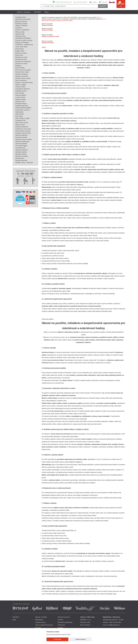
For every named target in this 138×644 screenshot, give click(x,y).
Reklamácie (39, 620)
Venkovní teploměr (21, 144)
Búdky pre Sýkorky (21, 21)
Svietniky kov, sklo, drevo (23, 129)
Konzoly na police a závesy (24, 40)
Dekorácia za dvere (21, 64)
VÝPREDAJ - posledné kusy (24, 45)
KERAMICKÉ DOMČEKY (23, 38)
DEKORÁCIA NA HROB (23, 19)
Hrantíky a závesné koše (23, 133)
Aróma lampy (19, 49)
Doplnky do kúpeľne (22, 74)
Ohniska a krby (20, 101)
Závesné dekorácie (21, 160)
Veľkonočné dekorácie (22, 141)
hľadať (103, 6)
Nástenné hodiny (21, 99)
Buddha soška (20, 51)
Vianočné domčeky (21, 137)
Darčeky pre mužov (21, 57)
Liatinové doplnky (21, 95)
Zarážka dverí (20, 158)
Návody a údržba (41, 617)
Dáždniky (18, 66)
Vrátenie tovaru (40, 622)
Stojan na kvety (20, 125)
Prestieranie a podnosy (23, 110)
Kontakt (94, 2)
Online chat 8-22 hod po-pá (64, 2)
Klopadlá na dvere (21, 91)
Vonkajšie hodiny (21, 17)
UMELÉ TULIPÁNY (21, 26)
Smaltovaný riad (20, 120)
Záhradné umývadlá (22, 156)
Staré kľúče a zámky (22, 123)
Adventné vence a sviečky (23, 139)
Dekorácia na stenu (21, 24)
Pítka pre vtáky (20, 32)
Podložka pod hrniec (22, 106)
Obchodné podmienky (65, 622)
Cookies (61, 628)
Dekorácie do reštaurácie (23, 61)
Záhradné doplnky (21, 152)
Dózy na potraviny (21, 80)
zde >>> (99, 17)
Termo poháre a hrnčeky (23, 131)
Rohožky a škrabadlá (22, 43)
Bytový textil (19, 55)
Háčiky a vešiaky (21, 85)
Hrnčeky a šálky (20, 87)
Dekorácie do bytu (21, 59)
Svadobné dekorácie (22, 127)
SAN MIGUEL (20, 114)
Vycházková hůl (20, 148)
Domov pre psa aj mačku (23, 70)
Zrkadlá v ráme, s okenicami (24, 163)
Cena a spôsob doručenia (44, 625)
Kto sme (38, 628)
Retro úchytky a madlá (22, 118)
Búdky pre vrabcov (21, 53)
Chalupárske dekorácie (23, 89)
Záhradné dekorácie (22, 150)
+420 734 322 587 (82, 2)
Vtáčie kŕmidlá (20, 34)
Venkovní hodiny (48, 25)
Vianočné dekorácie (21, 135)
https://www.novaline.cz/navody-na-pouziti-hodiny (57, 21)
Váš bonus (105, 2)
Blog (14, 620)
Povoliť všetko (57, 639)
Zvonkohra (19, 28)
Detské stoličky (20, 68)
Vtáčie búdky (19, 112)
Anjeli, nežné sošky (21, 47)
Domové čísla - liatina (22, 72)
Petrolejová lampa (21, 104)
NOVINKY (38, 12)
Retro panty (19, 116)
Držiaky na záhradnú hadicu (24, 83)
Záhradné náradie (21, 154)
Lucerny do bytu (20, 97)
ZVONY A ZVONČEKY (22, 30)
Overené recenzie (64, 617)
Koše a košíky (20, 93)
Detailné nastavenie (81, 639)
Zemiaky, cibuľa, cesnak (23, 78)
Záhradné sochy (20, 36)
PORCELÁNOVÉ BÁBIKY (23, 108)
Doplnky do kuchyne (22, 76)
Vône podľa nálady (21, 146)
